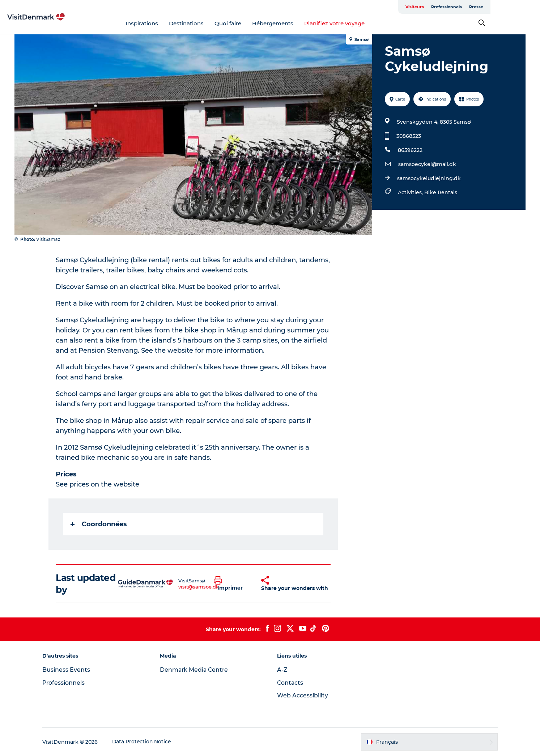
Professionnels (488, 7)
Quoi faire (253, 23)
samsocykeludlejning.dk (429, 178)
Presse (518, 7)
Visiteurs (457, 7)
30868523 (409, 136)
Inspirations (167, 23)
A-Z (283, 670)
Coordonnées (99, 524)
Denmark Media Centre (197, 670)
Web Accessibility (303, 695)
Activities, (411, 192)
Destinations (211, 23)
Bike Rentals (441, 192)
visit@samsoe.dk (199, 587)
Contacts (291, 683)
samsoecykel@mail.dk (427, 164)
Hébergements (298, 23)
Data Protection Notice (146, 742)
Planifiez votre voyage (359, 23)
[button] (232, 584)
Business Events (70, 670)
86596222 (410, 150)
